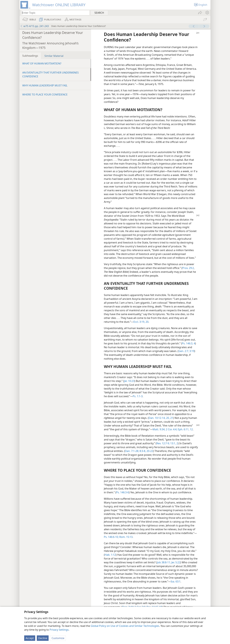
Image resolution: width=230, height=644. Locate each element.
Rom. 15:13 (126, 537)
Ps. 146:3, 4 (189, 343)
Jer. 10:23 (129, 381)
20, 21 (169, 418)
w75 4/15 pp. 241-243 (34, 26)
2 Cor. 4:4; (171, 429)
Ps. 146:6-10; (111, 537)
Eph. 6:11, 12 (185, 429)
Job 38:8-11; (164, 562)
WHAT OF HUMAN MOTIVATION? (42, 63)
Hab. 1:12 (110, 555)
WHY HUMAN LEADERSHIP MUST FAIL (45, 85)
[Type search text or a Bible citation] (54, 13)
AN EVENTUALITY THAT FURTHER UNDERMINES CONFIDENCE (50, 74)
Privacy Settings (59, 630)
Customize (58, 638)
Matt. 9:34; (159, 429)
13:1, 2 (174, 443)
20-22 (149, 451)
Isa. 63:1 (176, 581)
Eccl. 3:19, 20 (141, 322)
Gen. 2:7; (184, 351)
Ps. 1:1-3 (138, 396)
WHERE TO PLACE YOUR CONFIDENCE (45, 95)
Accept (30, 638)
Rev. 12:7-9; (163, 443)
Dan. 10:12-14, (157, 418)
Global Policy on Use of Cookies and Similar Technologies (125, 626)
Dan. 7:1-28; (132, 451)
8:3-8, (142, 451)
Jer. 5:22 (176, 562)
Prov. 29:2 (188, 268)
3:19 (192, 351)
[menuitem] (207, 13)
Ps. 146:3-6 (122, 492)
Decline (43, 638)
